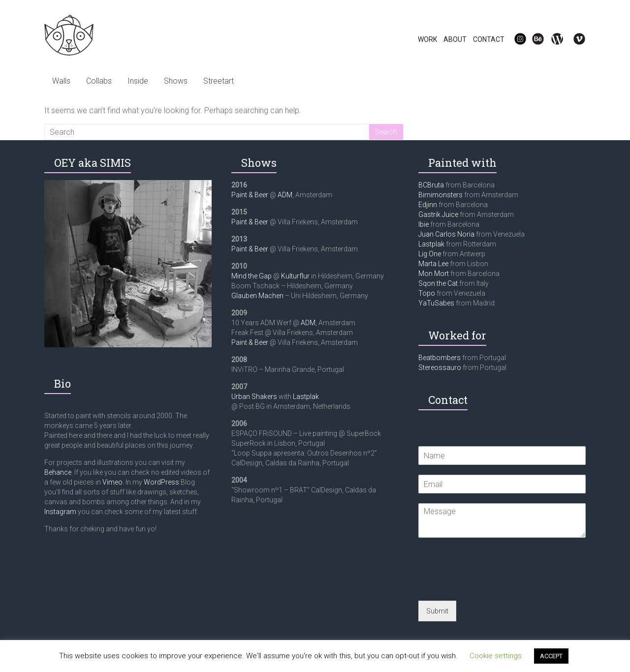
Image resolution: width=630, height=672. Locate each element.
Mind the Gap (252, 276)
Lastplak (306, 397)
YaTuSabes (436, 303)
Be (533, 39)
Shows (176, 81)
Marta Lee (433, 264)
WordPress (161, 482)
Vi (573, 39)
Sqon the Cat (438, 283)
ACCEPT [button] (551, 656)
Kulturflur (295, 276)
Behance (58, 472)
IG (514, 39)
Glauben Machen (257, 296)
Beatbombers (440, 358)
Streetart (219, 81)
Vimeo (112, 482)
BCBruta (431, 185)
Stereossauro (440, 367)
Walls (61, 81)
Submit (437, 611)
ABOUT (455, 39)
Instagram (60, 512)
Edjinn (428, 205)
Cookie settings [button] (496, 656)
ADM (285, 195)
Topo (427, 293)
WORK (427, 39)
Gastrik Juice (438, 214)
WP (553, 39)
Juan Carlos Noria (446, 234)
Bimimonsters (441, 195)
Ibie (424, 224)
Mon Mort (434, 274)
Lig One (430, 254)
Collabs (99, 81)
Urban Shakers (254, 397)
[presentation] (493, 584)
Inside (138, 81)
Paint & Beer (250, 195)
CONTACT (489, 39)
